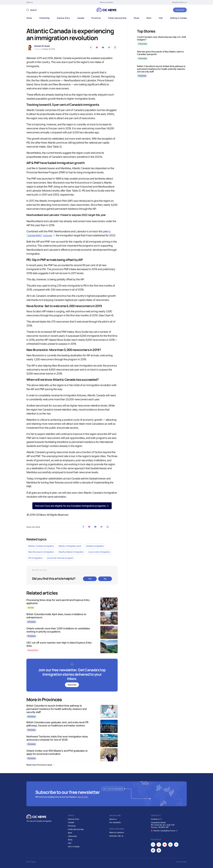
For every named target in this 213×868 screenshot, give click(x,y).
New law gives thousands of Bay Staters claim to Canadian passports (160, 53)
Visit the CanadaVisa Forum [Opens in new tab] (164, 831)
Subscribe (179, 10)
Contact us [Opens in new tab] (156, 819)
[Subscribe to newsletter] (72, 675)
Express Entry (63, 18)
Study (136, 18)
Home (29, 18)
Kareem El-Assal (42, 46)
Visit (161, 18)
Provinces (96, 18)
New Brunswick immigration (41, 552)
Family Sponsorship (117, 18)
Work (149, 18)
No (105, 579)
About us (113, 819)
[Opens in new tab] (179, 2)
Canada (81, 18)
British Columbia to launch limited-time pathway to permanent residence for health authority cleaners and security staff (57, 709)
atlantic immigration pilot (70, 546)
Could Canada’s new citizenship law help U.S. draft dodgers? (161, 38)
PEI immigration (35, 558)
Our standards (115, 822)
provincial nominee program (60, 558)
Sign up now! (83, 797)
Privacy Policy (181, 862)
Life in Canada (74, 846)
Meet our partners (117, 832)
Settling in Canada (178, 18)
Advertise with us (116, 836)
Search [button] (33, 10)
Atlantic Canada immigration (41, 546)
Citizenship (44, 18)
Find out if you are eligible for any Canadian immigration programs (72, 506)
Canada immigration (95, 546)
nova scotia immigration (99, 552)
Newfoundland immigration (71, 552)
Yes (90, 579)
